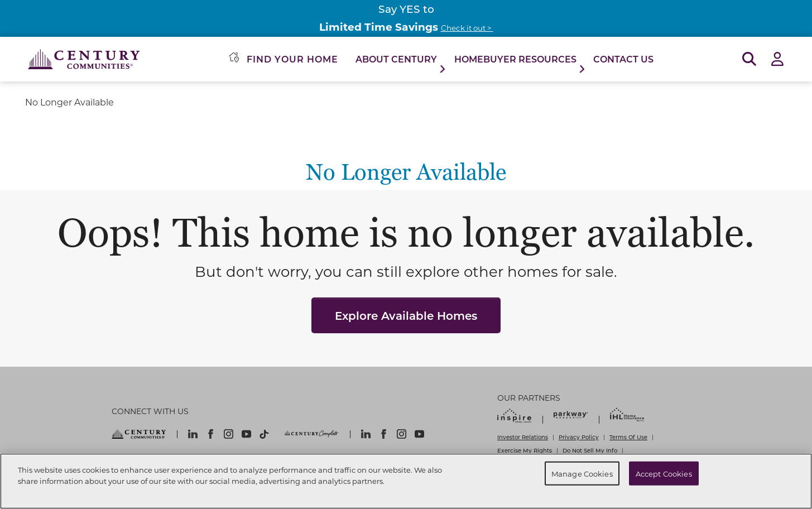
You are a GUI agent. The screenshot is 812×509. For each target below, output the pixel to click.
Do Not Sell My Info (590, 450)
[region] (406, 481)
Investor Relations (523, 437)
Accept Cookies (664, 473)
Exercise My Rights (525, 450)
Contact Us (623, 59)
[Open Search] (749, 59)
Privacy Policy (579, 437)
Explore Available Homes (406, 315)
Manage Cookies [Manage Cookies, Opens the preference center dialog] (582, 473)
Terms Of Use (628, 437)
